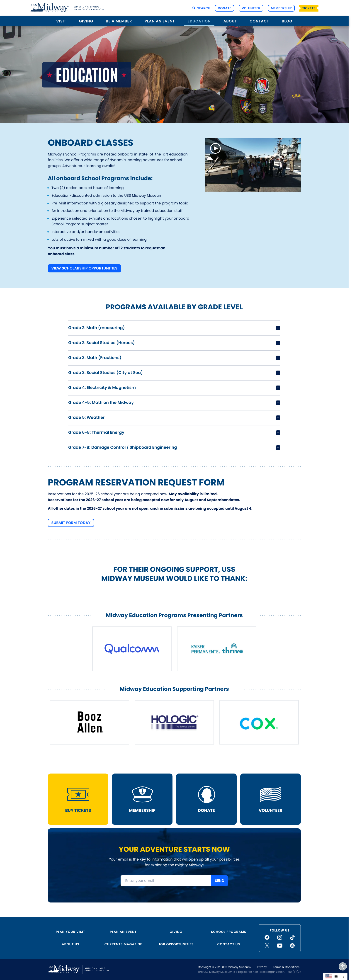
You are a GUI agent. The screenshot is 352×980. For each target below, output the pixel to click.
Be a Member (119, 21)
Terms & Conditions (286, 967)
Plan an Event (160, 21)
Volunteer (251, 8)
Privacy (262, 967)
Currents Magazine (123, 944)
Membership (281, 8)
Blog (287, 21)
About (230, 21)
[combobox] (335, 977)
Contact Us (229, 944)
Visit (61, 21)
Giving (86, 21)
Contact (259, 21)
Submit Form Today (71, 522)
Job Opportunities (176, 944)
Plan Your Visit (70, 932)
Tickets (309, 8)
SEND (220, 881)
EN (332, 977)
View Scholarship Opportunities (85, 268)
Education (199, 21)
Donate (225, 8)
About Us (71, 944)
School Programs (229, 932)
